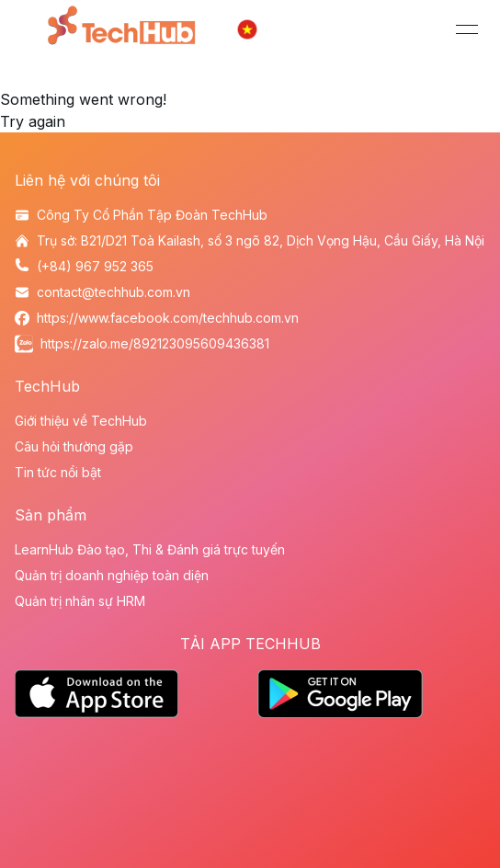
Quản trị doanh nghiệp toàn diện (112, 575)
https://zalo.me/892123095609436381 (155, 343)
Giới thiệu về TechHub (81, 421)
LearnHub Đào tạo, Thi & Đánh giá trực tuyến (150, 549)
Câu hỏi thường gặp (74, 446)
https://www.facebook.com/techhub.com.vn (168, 318)
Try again (33, 121)
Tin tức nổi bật (58, 472)
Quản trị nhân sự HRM (80, 601)
